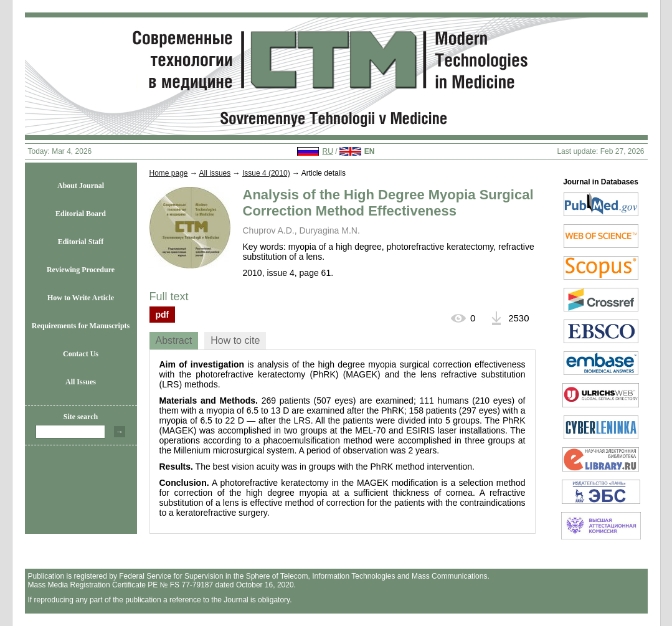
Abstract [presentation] (174, 340)
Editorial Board (81, 214)
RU (327, 151)
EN (370, 151)
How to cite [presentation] (235, 340)
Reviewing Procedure (81, 270)
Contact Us (81, 354)
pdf (163, 315)
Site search (81, 417)
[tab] (174, 341)
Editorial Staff (81, 242)
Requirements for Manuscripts (81, 326)
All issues (215, 173)
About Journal (81, 186)
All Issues (81, 382)
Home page (169, 173)
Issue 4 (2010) (266, 173)
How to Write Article (81, 298)
